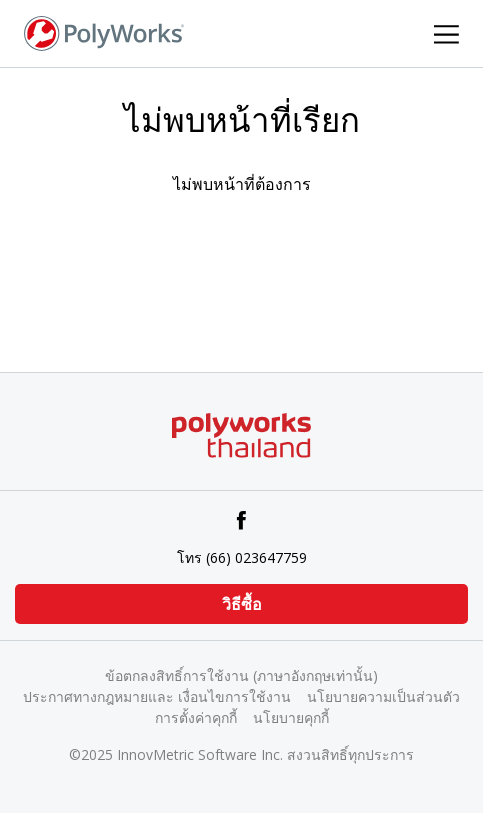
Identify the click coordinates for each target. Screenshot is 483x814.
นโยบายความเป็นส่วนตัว (383, 696)
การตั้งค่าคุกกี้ (196, 717)
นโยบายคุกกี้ (291, 717)
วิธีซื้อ (242, 604)
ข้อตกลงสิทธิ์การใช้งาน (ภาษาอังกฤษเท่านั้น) (241, 675)
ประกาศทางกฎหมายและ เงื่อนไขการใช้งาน (157, 696)
